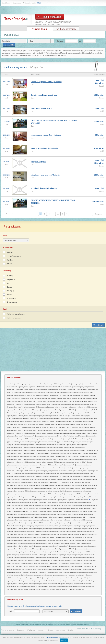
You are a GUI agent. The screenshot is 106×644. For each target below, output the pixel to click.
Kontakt (70, 630)
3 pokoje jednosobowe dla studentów (44, 148)
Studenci (10, 295)
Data (7, 74)
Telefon (10, 260)
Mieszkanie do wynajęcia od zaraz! (44, 188)
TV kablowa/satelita (14, 256)
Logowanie (17, 3)
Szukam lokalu (40, 29)
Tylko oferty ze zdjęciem (16, 314)
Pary (9, 283)
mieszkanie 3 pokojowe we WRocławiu (45, 175)
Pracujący (11, 291)
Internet (10, 252)
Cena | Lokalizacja (99, 74)
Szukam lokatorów (66, 29)
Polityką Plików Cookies (53, 637)
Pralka (9, 264)
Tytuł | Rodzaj (35, 74)
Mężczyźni (11, 279)
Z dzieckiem (12, 298)
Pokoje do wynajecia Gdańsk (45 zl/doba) (46, 82)
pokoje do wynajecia (39, 162)
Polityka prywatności (8, 630)
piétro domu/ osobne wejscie (41, 108)
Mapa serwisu (60, 630)
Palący (10, 287)
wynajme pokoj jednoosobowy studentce (46, 135)
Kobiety (10, 276)
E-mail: (10, 611)
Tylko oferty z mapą (14, 318)
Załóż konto (6, 3)
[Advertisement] (53, 351)
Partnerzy (41, 630)
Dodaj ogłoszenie (50, 17)
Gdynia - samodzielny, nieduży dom (44, 95)
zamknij (64, 640)
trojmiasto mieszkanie (77, 589)
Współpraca (31, 630)
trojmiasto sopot (29, 453)
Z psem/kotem (12, 302)
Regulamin (21, 630)
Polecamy (50, 630)
